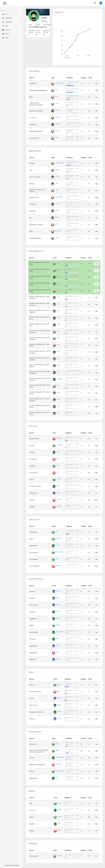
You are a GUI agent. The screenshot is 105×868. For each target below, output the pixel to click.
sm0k (59, 317)
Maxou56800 (59, 197)
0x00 (58, 659)
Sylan (57, 97)
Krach (58, 465)
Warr (58, 263)
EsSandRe (60, 445)
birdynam (58, 124)
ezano (57, 103)
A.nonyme (59, 538)
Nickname (58, 231)
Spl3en (58, 750)
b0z (58, 472)
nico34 (57, 110)
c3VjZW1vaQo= (60, 83)
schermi (60, 855)
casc (59, 691)
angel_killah (60, 632)
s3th (56, 183)
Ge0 (56, 90)
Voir (96, 84)
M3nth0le (58, 117)
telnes (58, 452)
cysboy (57, 176)
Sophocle (59, 764)
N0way (57, 131)
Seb (57, 559)
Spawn (57, 238)
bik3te (57, 137)
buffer (58, 545)
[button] (101, 3)
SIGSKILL (59, 438)
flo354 (58, 486)
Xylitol (57, 210)
